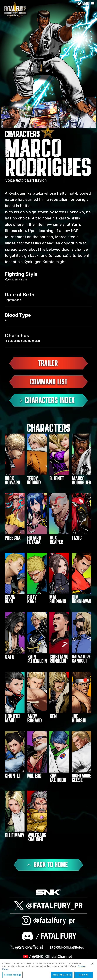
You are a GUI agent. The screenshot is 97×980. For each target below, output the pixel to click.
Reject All (84, 975)
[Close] (92, 964)
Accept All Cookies (62, 975)
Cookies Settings (12, 975)
